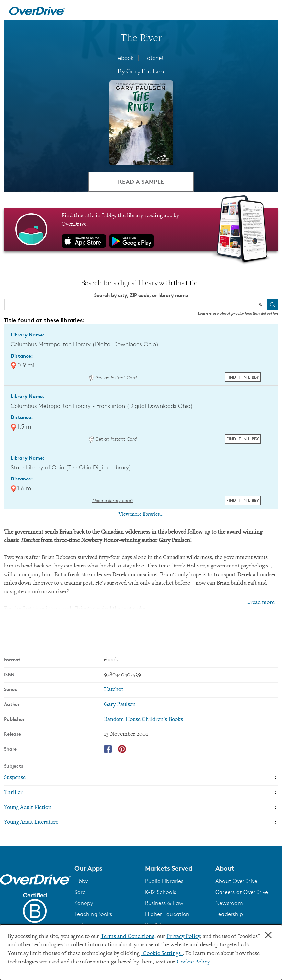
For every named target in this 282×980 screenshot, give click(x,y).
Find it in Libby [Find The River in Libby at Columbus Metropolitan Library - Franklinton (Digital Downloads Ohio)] (243, 439)
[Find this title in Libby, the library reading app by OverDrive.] (141, 229)
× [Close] (268, 935)
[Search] (273, 304)
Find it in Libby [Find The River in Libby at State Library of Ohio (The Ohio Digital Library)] (243, 500)
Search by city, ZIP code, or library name (141, 295)
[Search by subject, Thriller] (141, 793)
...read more (260, 603)
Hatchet (153, 58)
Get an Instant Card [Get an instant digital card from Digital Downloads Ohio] (113, 377)
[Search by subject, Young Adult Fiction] (141, 808)
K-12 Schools (161, 892)
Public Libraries (164, 881)
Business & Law (164, 903)
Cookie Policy (193, 962)
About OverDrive (236, 881)
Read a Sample (141, 181)
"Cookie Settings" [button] (162, 954)
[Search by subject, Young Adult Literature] (141, 822)
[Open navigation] (269, 11)
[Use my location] (260, 305)
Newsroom (229, 903)
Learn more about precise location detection (238, 313)
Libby (81, 881)
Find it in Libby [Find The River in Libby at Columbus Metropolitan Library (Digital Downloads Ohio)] (243, 377)
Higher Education (167, 914)
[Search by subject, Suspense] (141, 778)
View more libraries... (141, 514)
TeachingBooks (93, 914)
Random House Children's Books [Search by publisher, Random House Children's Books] (143, 720)
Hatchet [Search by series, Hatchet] (114, 690)
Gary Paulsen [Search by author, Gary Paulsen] (145, 71)
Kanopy (84, 903)
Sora (80, 892)
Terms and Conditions (128, 937)
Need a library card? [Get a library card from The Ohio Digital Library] (113, 500)
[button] (106, 868)
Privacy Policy (183, 937)
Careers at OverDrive (242, 892)
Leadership (229, 914)
